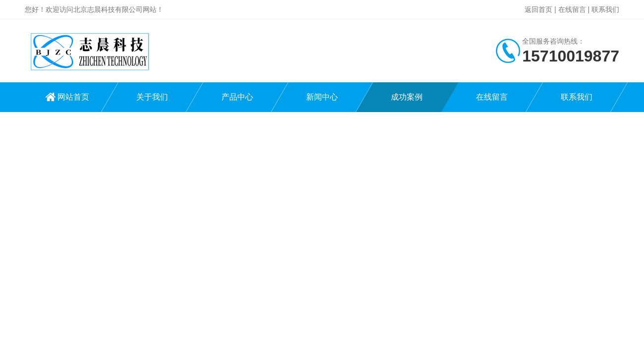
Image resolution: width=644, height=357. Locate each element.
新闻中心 (322, 97)
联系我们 (605, 9)
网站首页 (73, 97)
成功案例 (407, 97)
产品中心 (237, 97)
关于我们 (152, 97)
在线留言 (572, 9)
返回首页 (538, 9)
